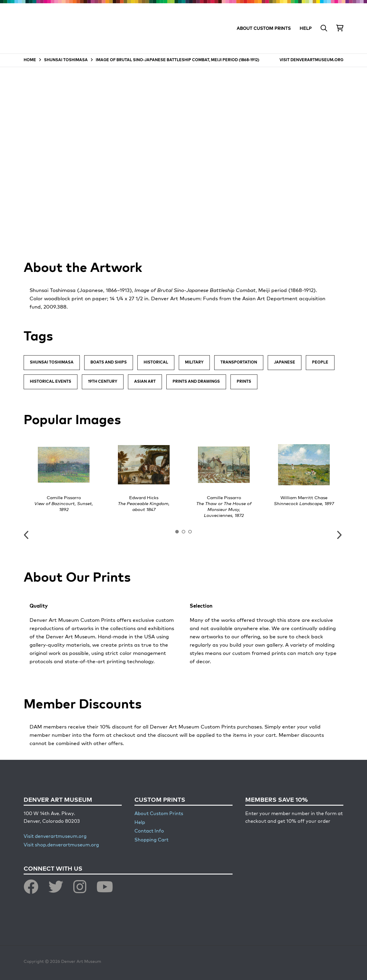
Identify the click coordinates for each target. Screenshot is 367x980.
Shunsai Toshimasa (52, 362)
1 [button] (177, 532)
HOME (30, 60)
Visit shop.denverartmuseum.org (61, 845)
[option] (64, 476)
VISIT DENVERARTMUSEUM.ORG (311, 60)
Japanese (285, 362)
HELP (306, 29)
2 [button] (183, 532)
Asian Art (145, 382)
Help (140, 823)
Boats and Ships (109, 362)
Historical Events (51, 382)
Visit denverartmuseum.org (55, 837)
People (320, 362)
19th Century (103, 382)
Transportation (239, 362)
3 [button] (190, 532)
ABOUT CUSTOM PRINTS (264, 29)
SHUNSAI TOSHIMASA (66, 60)
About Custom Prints (159, 814)
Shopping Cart (151, 840)
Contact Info (149, 831)
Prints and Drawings (196, 382)
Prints (244, 382)
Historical (156, 362)
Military (194, 362)
